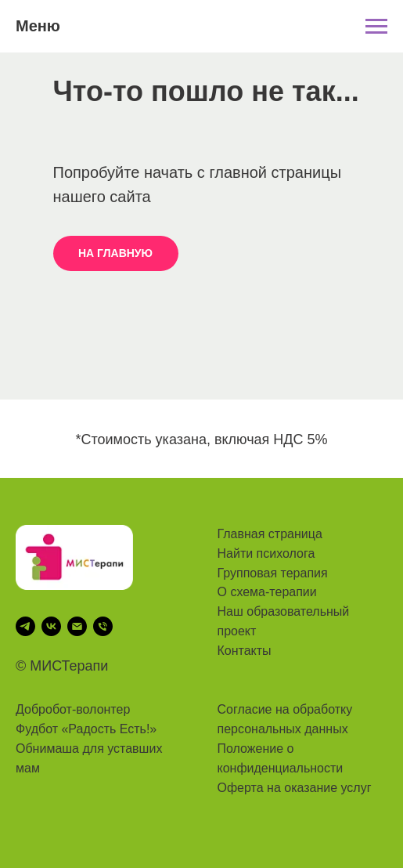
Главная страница (270, 534)
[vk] (51, 626)
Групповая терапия (273, 573)
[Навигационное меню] (376, 27)
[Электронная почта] (77, 626)
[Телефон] (103, 626)
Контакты (245, 651)
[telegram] (25, 626)
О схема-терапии (267, 592)
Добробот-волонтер (73, 709)
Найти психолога (266, 553)
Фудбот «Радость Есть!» (86, 729)
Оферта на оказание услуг (295, 788)
